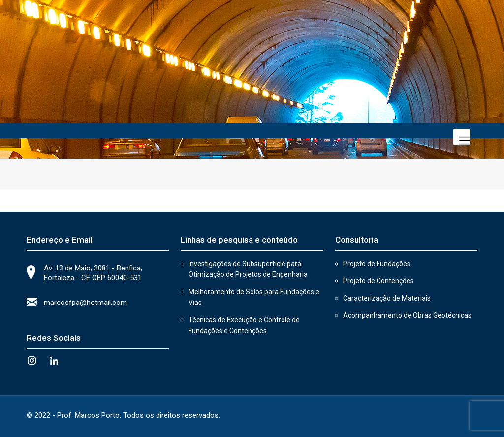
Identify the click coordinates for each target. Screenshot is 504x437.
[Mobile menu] (462, 137)
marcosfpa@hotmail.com (85, 303)
